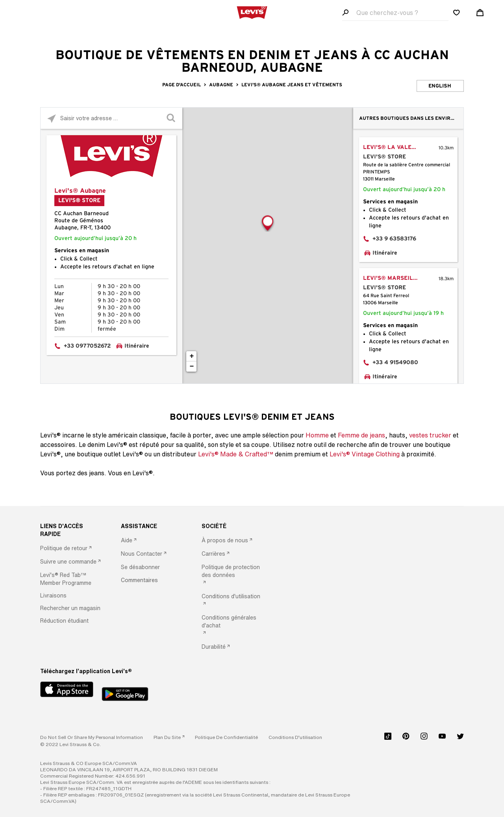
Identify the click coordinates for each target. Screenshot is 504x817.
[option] (70, 549)
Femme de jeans (361, 435)
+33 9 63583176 (394, 239)
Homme (317, 435)
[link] (169, 737)
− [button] (192, 367)
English (440, 86)
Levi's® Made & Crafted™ (236, 454)
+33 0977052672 (87, 346)
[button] (70, 579)
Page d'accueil (182, 85)
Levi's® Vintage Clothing (365, 454)
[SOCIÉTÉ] (232, 526)
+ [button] (192, 356)
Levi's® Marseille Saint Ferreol (398, 278)
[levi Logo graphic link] (252, 12)
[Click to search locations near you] (51, 118)
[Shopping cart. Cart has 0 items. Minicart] (480, 13)
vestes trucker (430, 435)
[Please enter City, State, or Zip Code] (111, 118)
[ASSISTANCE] (151, 526)
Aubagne (221, 85)
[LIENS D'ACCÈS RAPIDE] (70, 530)
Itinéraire (137, 346)
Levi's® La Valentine (396, 147)
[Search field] (395, 13)
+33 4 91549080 (395, 363)
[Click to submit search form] (171, 118)
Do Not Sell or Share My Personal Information (92, 737)
